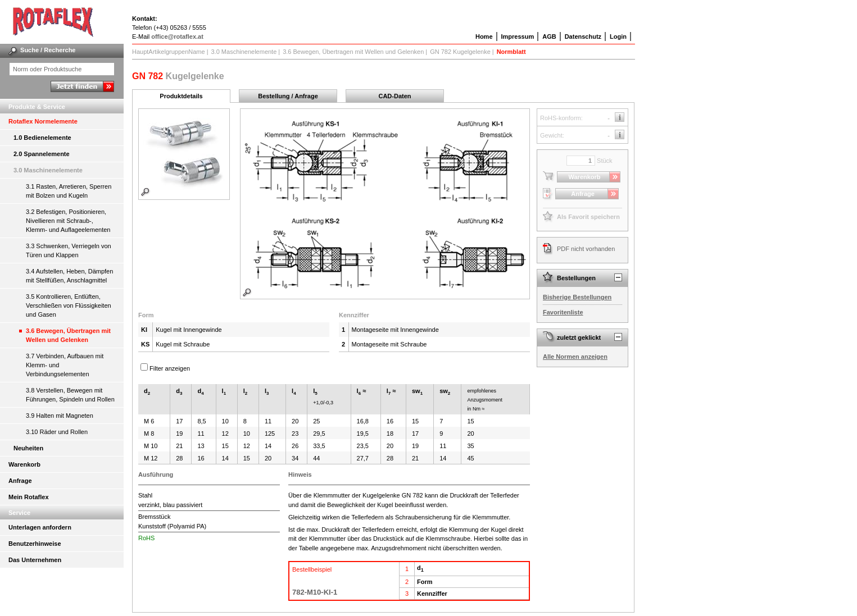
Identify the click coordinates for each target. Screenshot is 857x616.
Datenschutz (583, 36)
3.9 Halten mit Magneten (60, 416)
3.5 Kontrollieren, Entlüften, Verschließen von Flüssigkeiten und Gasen (69, 305)
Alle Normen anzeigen (575, 357)
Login (618, 36)
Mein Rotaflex (29, 497)
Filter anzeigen (170, 368)
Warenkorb (24, 464)
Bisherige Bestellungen (577, 297)
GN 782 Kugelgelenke (460, 52)
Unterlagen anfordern (40, 527)
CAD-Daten (395, 96)
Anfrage (20, 481)
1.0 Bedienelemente (42, 138)
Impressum (518, 36)
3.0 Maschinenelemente (48, 170)
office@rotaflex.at (177, 36)
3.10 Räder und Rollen (57, 432)
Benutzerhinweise (35, 544)
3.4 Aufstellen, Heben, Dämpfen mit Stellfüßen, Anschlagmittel (69, 276)
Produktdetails (181, 96)
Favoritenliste (563, 312)
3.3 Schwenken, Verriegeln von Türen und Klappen (69, 250)
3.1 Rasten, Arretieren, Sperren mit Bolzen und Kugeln (69, 191)
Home (484, 36)
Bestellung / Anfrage (288, 96)
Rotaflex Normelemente (43, 121)
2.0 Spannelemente (42, 154)
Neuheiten (28, 448)
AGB (549, 36)
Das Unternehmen (35, 560)
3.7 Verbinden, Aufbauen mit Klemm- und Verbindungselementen (65, 365)
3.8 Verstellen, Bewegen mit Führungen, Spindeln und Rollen (70, 395)
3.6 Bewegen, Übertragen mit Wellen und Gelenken (68, 335)
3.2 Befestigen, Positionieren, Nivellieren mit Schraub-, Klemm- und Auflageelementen (68, 221)
